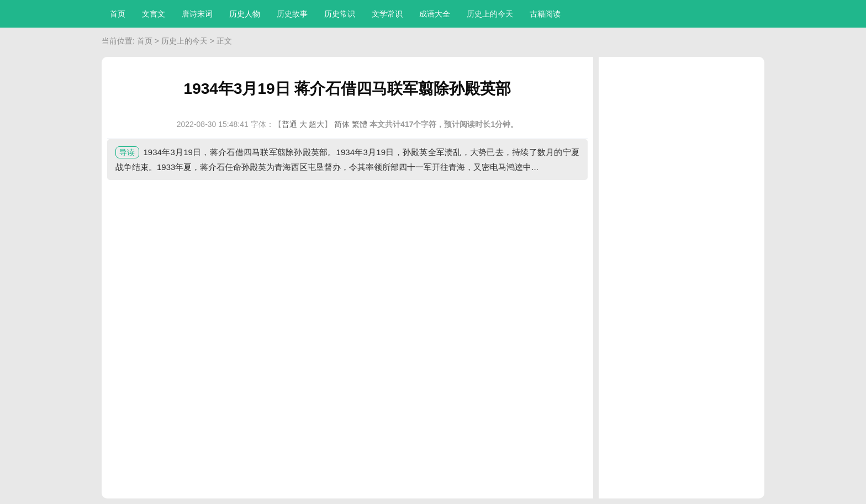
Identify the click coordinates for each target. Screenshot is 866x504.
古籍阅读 (545, 14)
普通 (289, 124)
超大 (316, 124)
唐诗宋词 (197, 14)
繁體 (360, 124)
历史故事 (292, 14)
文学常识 (387, 14)
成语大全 (435, 14)
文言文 (154, 14)
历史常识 (340, 14)
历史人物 (245, 14)
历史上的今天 (490, 14)
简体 (342, 124)
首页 (118, 14)
